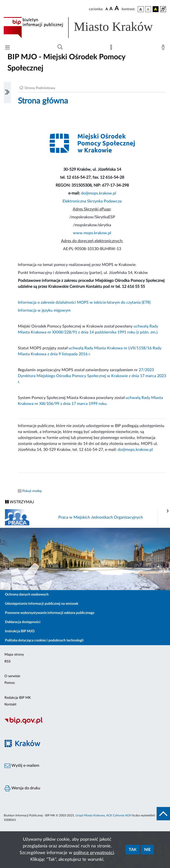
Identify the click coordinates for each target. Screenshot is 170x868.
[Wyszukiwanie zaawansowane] (60, 47)
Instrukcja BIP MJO (20, 631)
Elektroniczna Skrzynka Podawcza (92, 201)
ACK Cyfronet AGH (119, 815)
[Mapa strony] (112, 48)
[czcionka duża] (117, 8)
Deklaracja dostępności (23, 622)
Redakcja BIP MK (18, 698)
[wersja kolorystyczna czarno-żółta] (156, 9)
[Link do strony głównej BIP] (85, 28)
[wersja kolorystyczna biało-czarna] (148, 9)
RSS (8, 662)
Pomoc (10, 683)
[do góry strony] (163, 814)
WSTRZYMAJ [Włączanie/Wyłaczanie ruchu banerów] (20, 502)
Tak (133, 850)
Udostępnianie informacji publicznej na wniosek (42, 604)
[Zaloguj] (164, 48)
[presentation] (168, 511)
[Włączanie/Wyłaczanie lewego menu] (7, 93)
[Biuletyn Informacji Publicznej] (85, 723)
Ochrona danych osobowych (27, 595)
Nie (147, 850)
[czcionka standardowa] (107, 9)
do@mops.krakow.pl (99, 193)
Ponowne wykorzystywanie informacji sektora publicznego (50, 613)
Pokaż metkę (32, 491)
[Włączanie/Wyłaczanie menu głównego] (7, 48)
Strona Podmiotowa (40, 88)
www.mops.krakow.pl (92, 233)
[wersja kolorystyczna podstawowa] (141, 9)
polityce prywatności (94, 853)
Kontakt (10, 704)
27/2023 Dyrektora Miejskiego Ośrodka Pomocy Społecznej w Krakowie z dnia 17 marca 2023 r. (92, 376)
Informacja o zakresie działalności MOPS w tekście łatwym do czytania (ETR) (84, 302)
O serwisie (12, 676)
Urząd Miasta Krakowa (90, 815)
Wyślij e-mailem (22, 766)
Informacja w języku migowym (44, 310)
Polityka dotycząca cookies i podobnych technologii (44, 640)
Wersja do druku (22, 788)
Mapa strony (14, 655)
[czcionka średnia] (111, 9)
